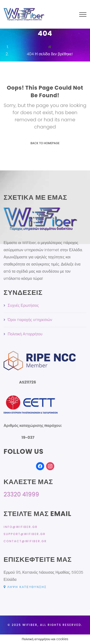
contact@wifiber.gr (25, 541)
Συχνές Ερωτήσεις (23, 305)
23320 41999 (21, 494)
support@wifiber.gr (25, 534)
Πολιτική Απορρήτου (25, 334)
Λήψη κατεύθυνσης (25, 587)
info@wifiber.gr (21, 527)
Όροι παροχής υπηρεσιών (30, 320)
